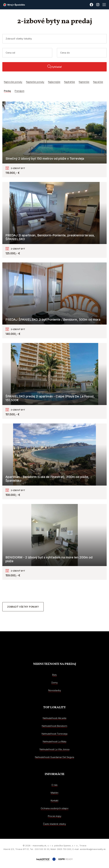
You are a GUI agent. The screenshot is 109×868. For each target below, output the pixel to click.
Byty (54, 675)
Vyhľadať (55, 66)
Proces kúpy (55, 816)
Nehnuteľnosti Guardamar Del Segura (54, 757)
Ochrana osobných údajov (55, 808)
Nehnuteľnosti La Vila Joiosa (54, 749)
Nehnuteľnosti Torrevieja (54, 734)
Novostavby (55, 690)
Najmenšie (84, 82)
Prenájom (19, 91)
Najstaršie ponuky (35, 82)
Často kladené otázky (54, 824)
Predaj (7, 91)
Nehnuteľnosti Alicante (55, 718)
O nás (54, 785)
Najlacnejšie (54, 82)
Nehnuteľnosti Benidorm (54, 726)
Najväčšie (98, 82)
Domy (55, 683)
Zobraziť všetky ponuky (23, 607)
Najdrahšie (70, 82)
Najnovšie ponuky (13, 82)
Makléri (54, 793)
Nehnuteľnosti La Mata (54, 742)
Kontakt (54, 801)
